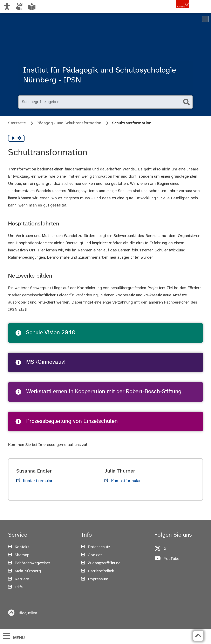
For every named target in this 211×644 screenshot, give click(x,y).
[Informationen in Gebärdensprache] (19, 7)
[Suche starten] (186, 102)
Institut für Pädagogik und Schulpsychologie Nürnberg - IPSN (100, 75)
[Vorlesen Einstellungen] (19, 138)
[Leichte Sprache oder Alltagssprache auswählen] (32, 7)
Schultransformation (132, 123)
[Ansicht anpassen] (7, 7)
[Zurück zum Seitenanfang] (198, 636)
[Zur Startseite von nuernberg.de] (172, 11)
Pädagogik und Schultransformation (69, 123)
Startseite (17, 123)
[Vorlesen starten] (13, 138)
